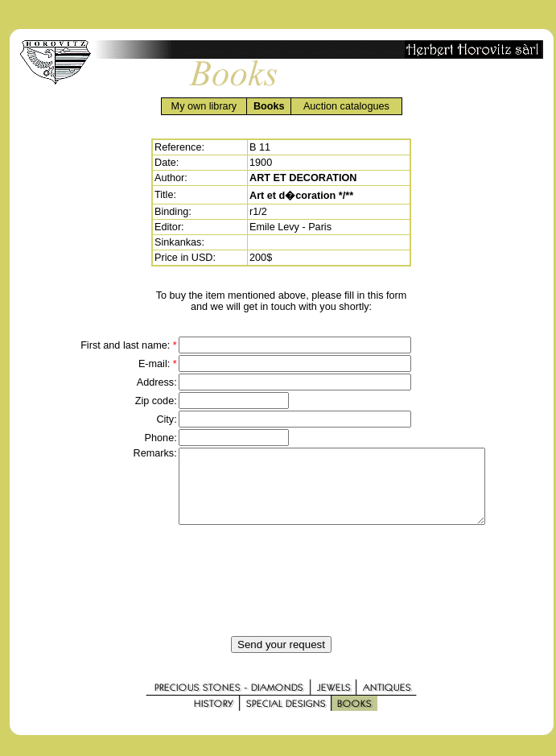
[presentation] (282, 595)
